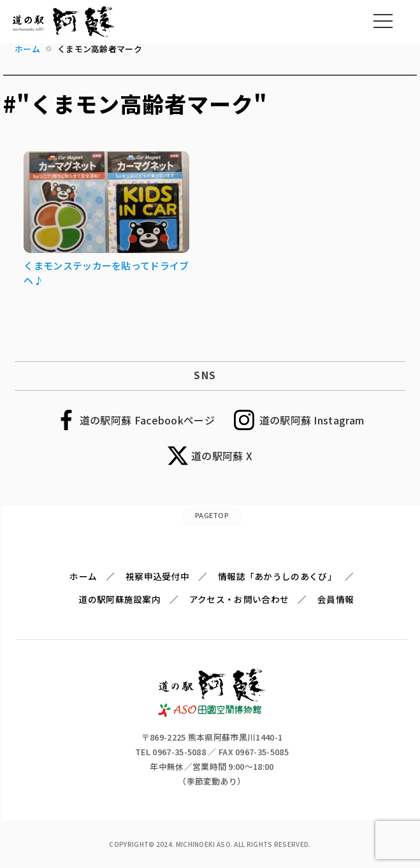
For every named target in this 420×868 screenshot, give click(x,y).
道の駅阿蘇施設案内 (119, 599)
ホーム (83, 576)
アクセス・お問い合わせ (239, 599)
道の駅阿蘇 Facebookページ (147, 420)
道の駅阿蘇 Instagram (312, 420)
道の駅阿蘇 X (222, 456)
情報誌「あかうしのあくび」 (277, 576)
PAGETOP (212, 515)
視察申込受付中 (157, 576)
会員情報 (336, 599)
